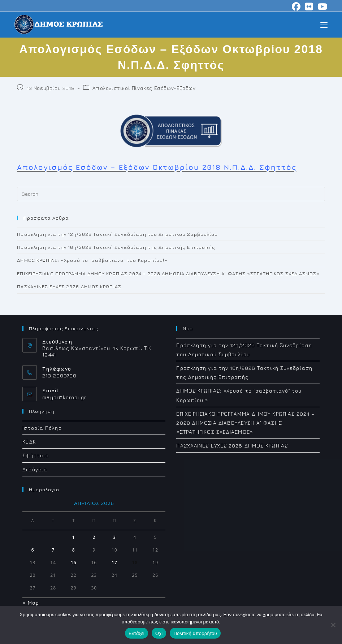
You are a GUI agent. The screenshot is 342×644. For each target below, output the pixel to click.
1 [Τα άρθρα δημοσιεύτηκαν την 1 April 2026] (74, 537)
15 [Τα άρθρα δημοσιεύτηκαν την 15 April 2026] (74, 563)
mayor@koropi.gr (64, 397)
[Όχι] (333, 625)
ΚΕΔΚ (29, 442)
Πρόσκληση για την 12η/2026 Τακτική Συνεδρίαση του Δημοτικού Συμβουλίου (117, 234)
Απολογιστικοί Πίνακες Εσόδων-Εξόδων (144, 88)
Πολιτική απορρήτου (195, 633)
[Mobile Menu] (324, 24)
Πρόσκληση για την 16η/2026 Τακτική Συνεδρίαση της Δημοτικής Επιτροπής (116, 247)
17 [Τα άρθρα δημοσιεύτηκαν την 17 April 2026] (114, 563)
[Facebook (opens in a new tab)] (296, 7)
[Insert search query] (171, 194)
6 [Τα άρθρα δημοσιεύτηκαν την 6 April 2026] (33, 550)
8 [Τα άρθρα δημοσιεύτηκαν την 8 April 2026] (74, 550)
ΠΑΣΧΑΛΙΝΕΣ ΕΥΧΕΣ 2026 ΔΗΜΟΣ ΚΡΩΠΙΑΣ (69, 286)
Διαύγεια (35, 469)
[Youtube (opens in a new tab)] (321, 7)
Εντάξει (137, 633)
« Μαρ (31, 603)
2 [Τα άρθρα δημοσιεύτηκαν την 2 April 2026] (94, 537)
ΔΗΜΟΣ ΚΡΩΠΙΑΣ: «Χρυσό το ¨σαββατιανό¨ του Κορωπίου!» (92, 260)
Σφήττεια (36, 455)
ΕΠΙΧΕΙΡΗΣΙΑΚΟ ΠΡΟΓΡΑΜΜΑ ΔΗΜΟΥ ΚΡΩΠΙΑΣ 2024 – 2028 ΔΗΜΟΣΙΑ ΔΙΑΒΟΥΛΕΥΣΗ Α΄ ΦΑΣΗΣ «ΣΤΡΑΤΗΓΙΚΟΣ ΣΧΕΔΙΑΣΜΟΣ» (168, 273)
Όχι (159, 633)
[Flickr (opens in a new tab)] (309, 7)
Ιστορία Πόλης (42, 428)
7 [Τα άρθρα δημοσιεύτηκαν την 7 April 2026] (53, 550)
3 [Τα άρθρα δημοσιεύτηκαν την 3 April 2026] (114, 537)
